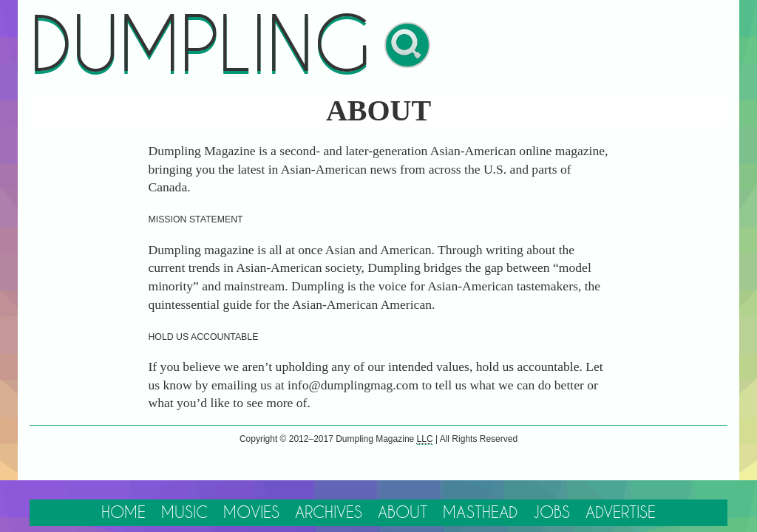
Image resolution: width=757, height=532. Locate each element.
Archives (327, 498)
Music (178, 498)
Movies (247, 498)
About (404, 498)
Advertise (630, 498)
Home (114, 498)
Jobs (558, 498)
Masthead (485, 498)
